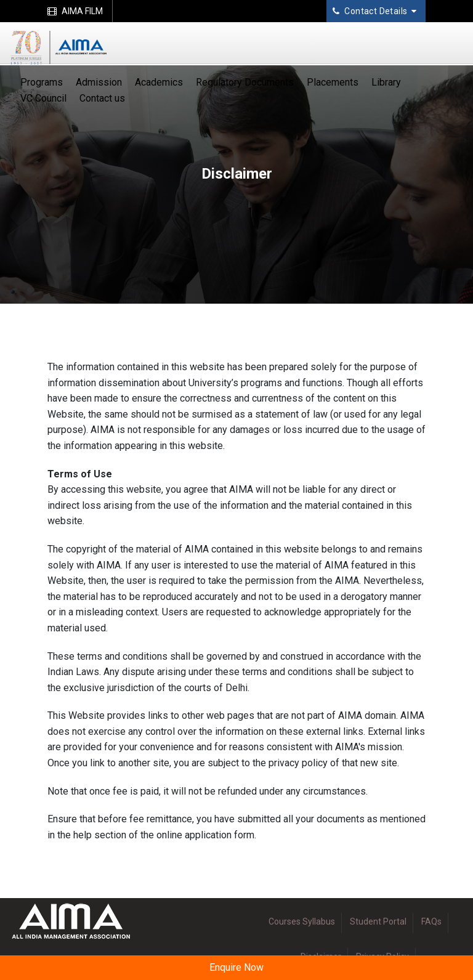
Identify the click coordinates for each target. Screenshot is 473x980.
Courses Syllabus (302, 921)
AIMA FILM (75, 11)
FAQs (431, 921)
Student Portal (378, 921)
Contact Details (375, 11)
